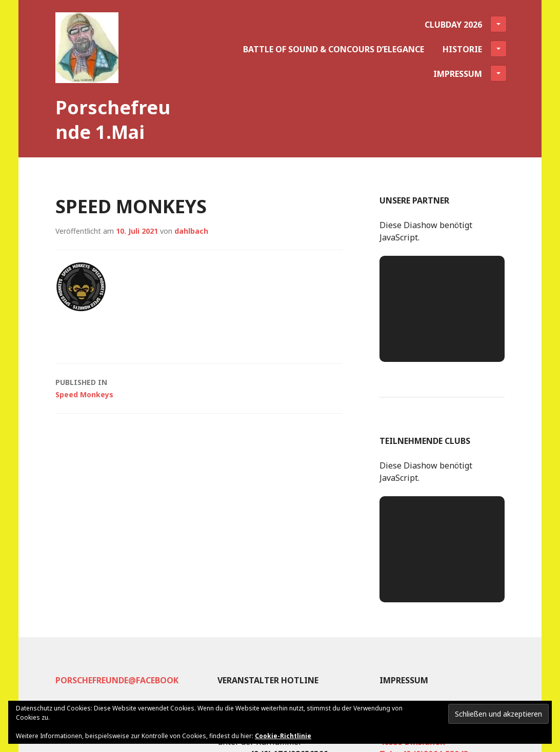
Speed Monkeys (199, 388)
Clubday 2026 (466, 24)
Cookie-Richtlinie (283, 736)
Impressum (470, 73)
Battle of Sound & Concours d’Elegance (334, 49)
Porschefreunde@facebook (117, 680)
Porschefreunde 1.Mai (113, 120)
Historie (475, 49)
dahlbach (191, 231)
